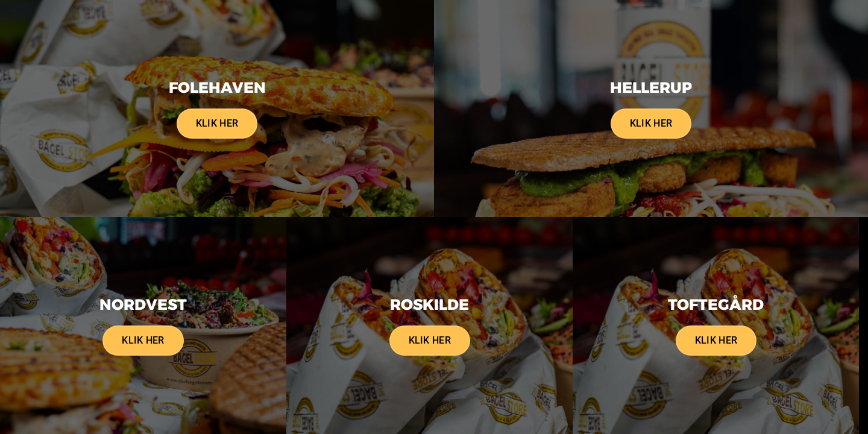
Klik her (217, 123)
